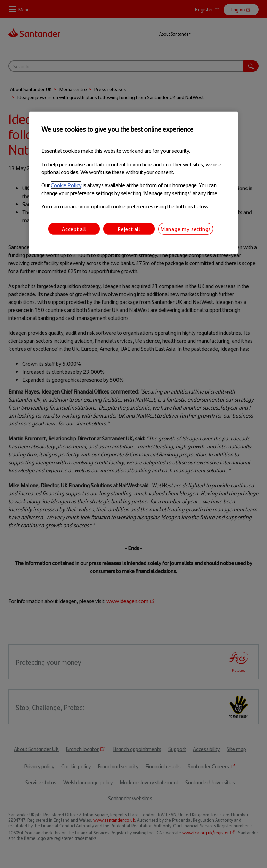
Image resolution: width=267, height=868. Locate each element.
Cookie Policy (66, 185)
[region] (133, 183)
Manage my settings (186, 228)
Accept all (74, 228)
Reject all (129, 228)
